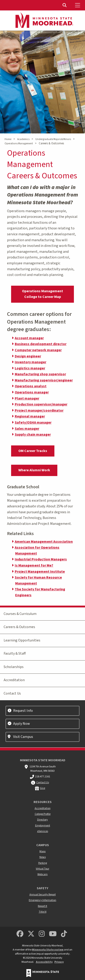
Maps (42, 851)
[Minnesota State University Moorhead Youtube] (53, 934)
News (43, 857)
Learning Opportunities (22, 640)
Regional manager (30, 416)
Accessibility (44, 962)
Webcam (42, 874)
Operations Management (19, 144)
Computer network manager (38, 350)
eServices (43, 831)
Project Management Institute (40, 572)
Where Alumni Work (34, 470)
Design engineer (28, 356)
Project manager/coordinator (39, 410)
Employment (43, 826)
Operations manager (32, 392)
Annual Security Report (43, 895)
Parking (43, 863)
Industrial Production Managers (41, 559)
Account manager (29, 338)
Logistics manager (30, 368)
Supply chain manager (33, 435)
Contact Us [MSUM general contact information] (43, 782)
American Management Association (44, 542)
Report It (42, 906)
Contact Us (12, 693)
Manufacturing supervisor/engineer (44, 380)
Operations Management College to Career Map (42, 294)
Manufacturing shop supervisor (40, 374)
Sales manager (27, 429)
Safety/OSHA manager (33, 422)
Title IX (43, 912)
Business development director (41, 344)
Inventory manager (30, 362)
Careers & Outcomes (19, 627)
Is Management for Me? (34, 565)
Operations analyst (31, 386)
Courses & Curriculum (20, 614)
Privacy (59, 962)
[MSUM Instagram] (42, 934)
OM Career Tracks (33, 451)
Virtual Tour (42, 869)
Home (8, 139)
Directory (42, 820)
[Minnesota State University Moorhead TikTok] (64, 934)
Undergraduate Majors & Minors (53, 139)
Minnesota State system (48, 950)
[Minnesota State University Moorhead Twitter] (31, 934)
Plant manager (27, 398)
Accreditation (14, 680)
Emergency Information (42, 900)
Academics (23, 139)
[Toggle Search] (65, 5)
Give (42, 788)
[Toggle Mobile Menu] (78, 5)
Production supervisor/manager (41, 404)
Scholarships (14, 667)
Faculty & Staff (15, 653)
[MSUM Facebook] (20, 934)
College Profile (43, 814)
